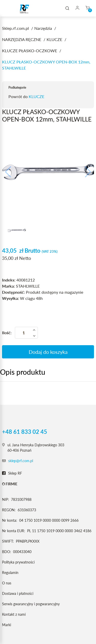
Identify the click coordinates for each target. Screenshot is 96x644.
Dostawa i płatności (18, 593)
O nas (7, 583)
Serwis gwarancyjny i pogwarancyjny (31, 604)
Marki (7, 625)
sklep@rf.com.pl (21, 461)
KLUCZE (36, 96)
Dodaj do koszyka (48, 352)
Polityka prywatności (18, 562)
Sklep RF (12, 473)
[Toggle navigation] (11, 8)
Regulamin (10, 573)
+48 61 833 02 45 (25, 432)
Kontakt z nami (14, 614)
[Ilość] (26, 333)
